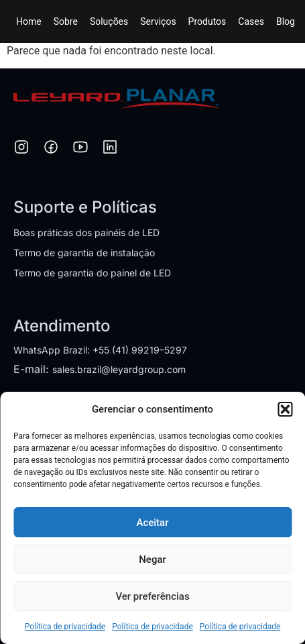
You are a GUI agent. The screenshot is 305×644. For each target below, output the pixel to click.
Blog (286, 21)
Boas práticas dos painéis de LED (86, 232)
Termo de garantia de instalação (84, 253)
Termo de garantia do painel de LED (92, 273)
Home (29, 21)
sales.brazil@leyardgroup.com (119, 369)
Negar (152, 559)
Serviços (158, 21)
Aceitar (152, 523)
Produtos (207, 21)
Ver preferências (152, 596)
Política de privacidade (65, 627)
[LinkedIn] (110, 149)
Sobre (66, 21)
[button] (285, 409)
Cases (251, 21)
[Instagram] (21, 149)
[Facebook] (51, 149)
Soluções (109, 21)
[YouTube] (80, 149)
